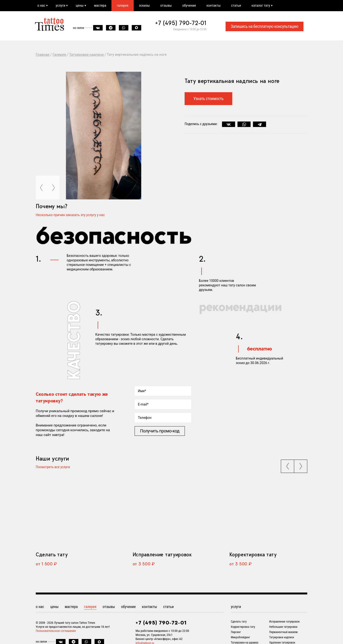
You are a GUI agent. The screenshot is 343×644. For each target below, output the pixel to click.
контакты (214, 5)
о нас (41, 5)
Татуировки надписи (282, 637)
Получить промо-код (160, 431)
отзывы (166, 5)
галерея (123, 5)
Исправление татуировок (162, 554)
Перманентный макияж (283, 632)
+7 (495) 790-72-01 (181, 23)
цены (80, 5)
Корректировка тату (253, 554)
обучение (189, 5)
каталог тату (261, 5)
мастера (100, 5)
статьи (236, 5)
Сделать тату (52, 554)
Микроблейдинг (240, 637)
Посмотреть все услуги (53, 467)
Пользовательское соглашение (56, 631)
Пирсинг (236, 632)
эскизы (144, 5)
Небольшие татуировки (283, 627)
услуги (61, 5)
